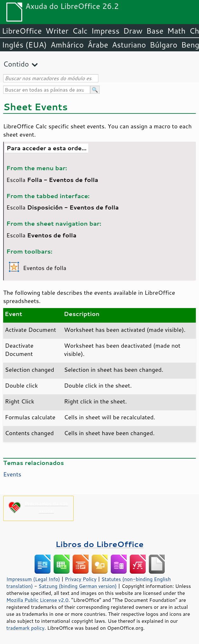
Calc (80, 31)
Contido (16, 64)
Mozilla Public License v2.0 (37, 600)
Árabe (98, 45)
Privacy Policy (81, 579)
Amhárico (67, 45)
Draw (133, 31)
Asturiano (129, 45)
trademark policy (25, 628)
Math (176, 31)
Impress (106, 31)
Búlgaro (164, 45)
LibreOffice (22, 31)
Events (12, 474)
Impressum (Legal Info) (33, 579)
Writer (57, 31)
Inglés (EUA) (24, 45)
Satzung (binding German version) (78, 586)
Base (155, 31)
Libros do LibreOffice (99, 544)
